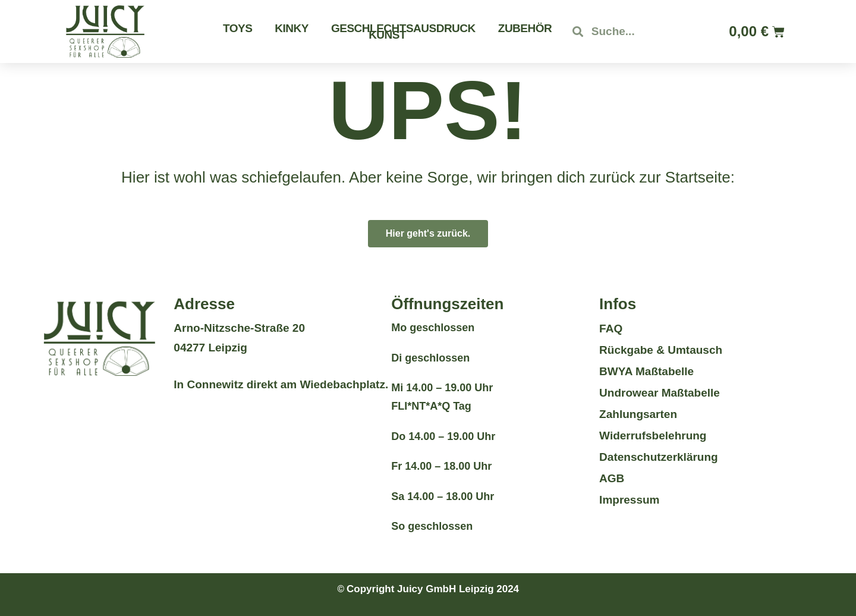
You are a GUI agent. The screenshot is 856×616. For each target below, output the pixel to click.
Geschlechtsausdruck (403, 28)
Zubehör (525, 28)
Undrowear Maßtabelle (660, 393)
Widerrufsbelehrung (653, 436)
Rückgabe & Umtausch (661, 350)
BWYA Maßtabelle (646, 371)
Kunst (387, 35)
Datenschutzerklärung (659, 457)
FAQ (611, 329)
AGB (612, 478)
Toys (237, 28)
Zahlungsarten (638, 414)
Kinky (292, 28)
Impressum (629, 500)
